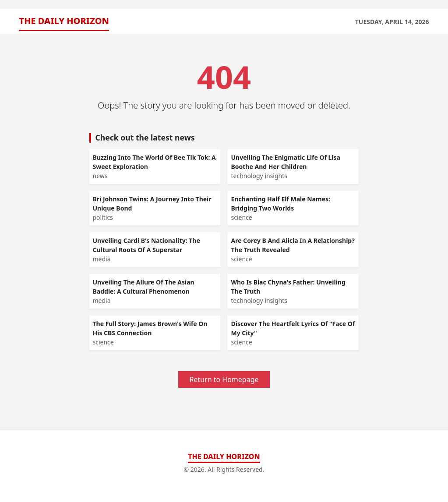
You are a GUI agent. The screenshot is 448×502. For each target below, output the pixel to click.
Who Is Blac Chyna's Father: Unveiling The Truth (288, 287)
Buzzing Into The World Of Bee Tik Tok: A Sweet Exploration (154, 162)
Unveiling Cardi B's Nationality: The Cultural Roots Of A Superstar (146, 245)
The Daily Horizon (64, 21)
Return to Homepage (224, 379)
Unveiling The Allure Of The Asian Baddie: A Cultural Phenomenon (144, 287)
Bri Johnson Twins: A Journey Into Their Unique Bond (152, 204)
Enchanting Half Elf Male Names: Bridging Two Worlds (280, 204)
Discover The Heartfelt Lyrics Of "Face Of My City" (293, 328)
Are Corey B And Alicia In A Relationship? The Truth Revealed (293, 245)
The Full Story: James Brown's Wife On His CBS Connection (150, 328)
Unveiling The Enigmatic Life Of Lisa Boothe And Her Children (285, 162)
